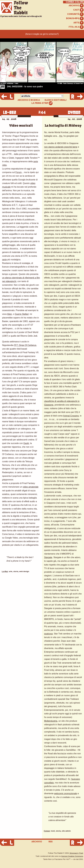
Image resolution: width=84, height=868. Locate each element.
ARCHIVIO (76, 6)
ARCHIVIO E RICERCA (29, 100)
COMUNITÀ (75, 14)
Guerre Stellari (22, 314)
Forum (19, 172)
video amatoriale (31, 487)
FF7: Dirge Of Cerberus (25, 345)
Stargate (48, 557)
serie (4, 260)
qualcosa (48, 634)
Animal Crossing (71, 416)
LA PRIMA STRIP (42, 103)
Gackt (26, 443)
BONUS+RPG (75, 19)
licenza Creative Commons (72, 856)
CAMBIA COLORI (74, 2)
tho (61, 136)
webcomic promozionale (66, 794)
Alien (9, 314)
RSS (51, 842)
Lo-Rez (5, 571)
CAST (78, 10)
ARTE (79, 23)
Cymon (47, 831)
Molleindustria (51, 721)
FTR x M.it (76, 27)
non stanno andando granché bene (61, 147)
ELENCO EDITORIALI (56, 100)
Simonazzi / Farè (76, 853)
